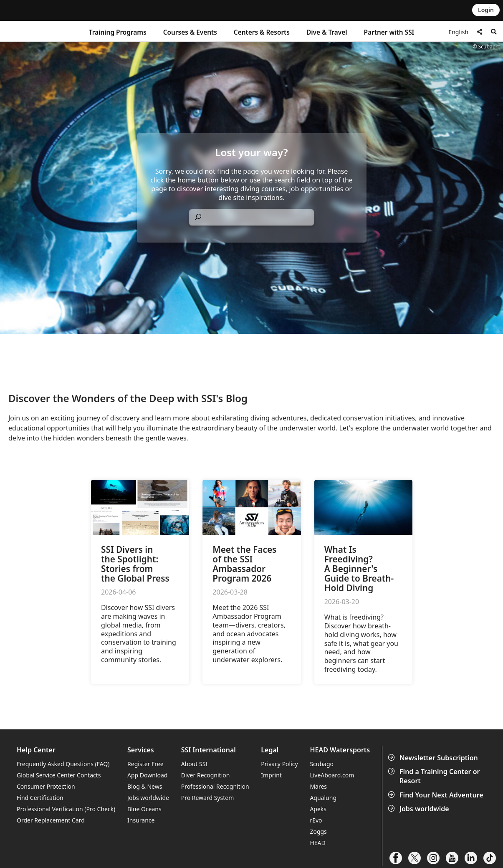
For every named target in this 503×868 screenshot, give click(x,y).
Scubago (322, 764)
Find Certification (40, 798)
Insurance (141, 820)
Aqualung (323, 798)
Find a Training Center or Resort (435, 776)
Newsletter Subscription (434, 758)
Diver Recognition (206, 775)
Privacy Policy (279, 764)
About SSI (195, 764)
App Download (147, 775)
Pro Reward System (208, 798)
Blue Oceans (144, 809)
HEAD (317, 843)
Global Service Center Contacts (59, 775)
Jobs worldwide (419, 809)
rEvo (316, 820)
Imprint (271, 775)
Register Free (145, 764)
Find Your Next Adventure (436, 795)
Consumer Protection (46, 786)
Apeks (318, 809)
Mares (318, 786)
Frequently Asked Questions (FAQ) (63, 764)
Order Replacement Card (51, 820)
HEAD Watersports (340, 750)
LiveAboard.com (332, 775)
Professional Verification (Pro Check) (66, 809)
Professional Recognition (215, 786)
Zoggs (318, 831)
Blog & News (145, 786)
